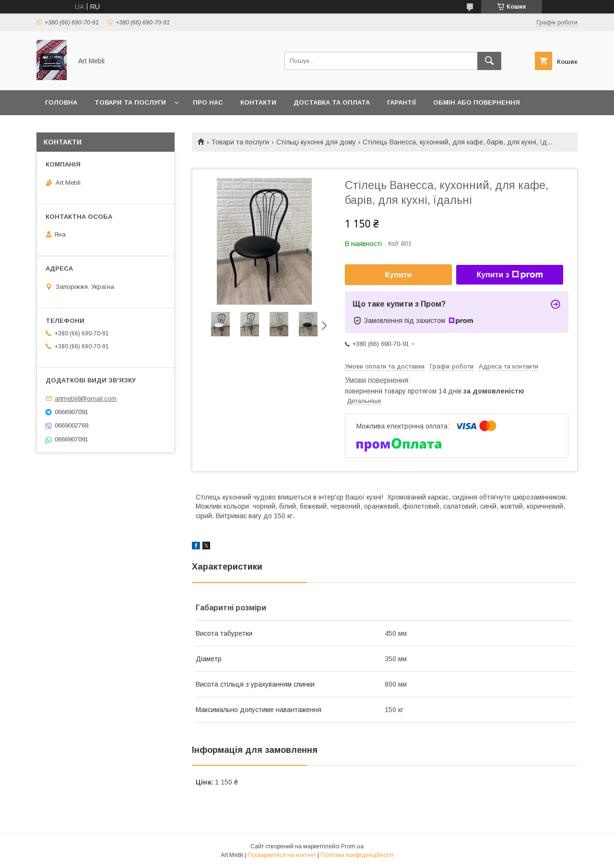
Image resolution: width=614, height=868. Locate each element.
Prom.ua (352, 846)
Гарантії (401, 102)
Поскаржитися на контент (282, 855)
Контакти (258, 102)
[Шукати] (489, 61)
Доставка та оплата (332, 102)
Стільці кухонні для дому (316, 142)
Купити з (509, 275)
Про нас (208, 102)
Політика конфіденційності (357, 855)
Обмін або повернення (477, 102)
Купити (399, 275)
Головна (61, 102)
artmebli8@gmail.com (86, 398)
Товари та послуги (130, 102)
